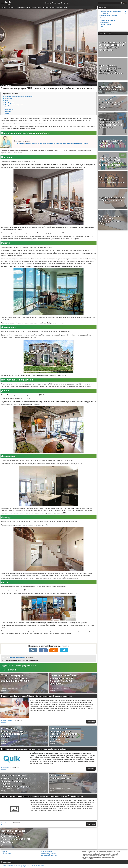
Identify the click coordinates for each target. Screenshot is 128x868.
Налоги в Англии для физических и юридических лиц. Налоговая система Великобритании (42, 796)
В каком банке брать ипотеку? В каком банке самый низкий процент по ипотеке (37, 696)
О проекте (56, 3)
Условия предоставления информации (14, 866)
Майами (8, 101)
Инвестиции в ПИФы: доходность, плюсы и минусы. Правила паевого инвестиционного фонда (16, 781)
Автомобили (104, 13)
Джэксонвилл (10, 109)
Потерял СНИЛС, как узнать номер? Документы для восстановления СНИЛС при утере (15, 836)
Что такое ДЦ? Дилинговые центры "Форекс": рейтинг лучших (13, 733)
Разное (102, 27)
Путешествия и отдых (107, 20)
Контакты (64, 3)
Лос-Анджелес (10, 103)
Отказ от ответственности (36, 866)
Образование (104, 22)
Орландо (8, 111)
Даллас (8, 107)
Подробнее (91, 722)
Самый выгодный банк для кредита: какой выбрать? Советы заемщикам (64, 680)
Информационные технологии (110, 11)
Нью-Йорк (8, 99)
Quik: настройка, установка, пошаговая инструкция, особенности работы (34, 749)
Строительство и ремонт (108, 16)
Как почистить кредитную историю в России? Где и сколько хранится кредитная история (64, 734)
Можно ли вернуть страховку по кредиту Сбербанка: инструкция (15, 678)
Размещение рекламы (49, 854)
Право (102, 29)
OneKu (8, 2)
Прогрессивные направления (15, 105)
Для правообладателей (49, 855)
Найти (124, 3)
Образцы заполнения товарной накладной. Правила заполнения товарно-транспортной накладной (51, 143)
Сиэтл (7, 113)
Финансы (3, 691)
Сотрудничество (47, 852)
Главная (48, 3)
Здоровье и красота (106, 25)
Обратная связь (6, 854)
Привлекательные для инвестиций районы (19, 97)
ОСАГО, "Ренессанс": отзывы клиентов (63, 777)
